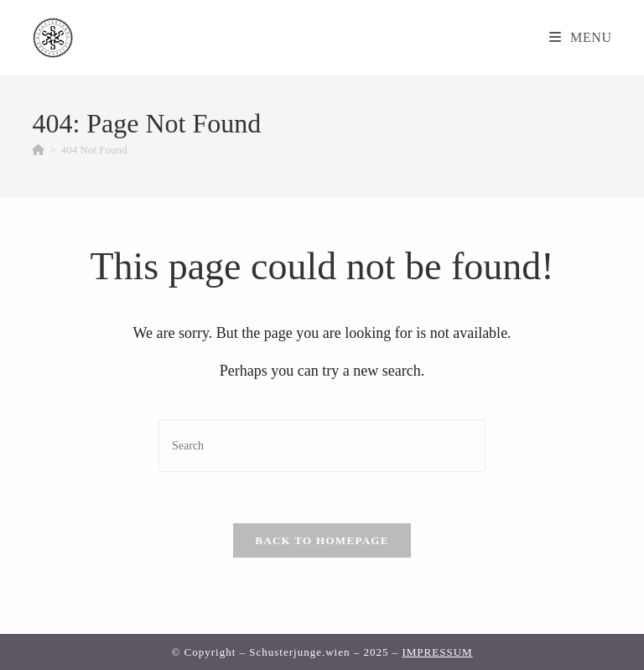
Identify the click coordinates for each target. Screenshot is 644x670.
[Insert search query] (322, 446)
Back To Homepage (322, 540)
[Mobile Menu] (581, 37)
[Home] (38, 150)
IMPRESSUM (437, 652)
